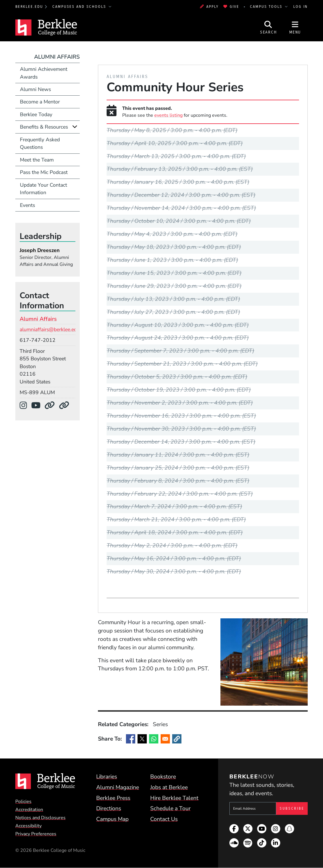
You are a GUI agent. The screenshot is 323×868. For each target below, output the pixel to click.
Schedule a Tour (170, 808)
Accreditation (29, 810)
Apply (209, 7)
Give (231, 7)
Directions (109, 808)
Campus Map (112, 819)
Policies (23, 802)
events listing (168, 115)
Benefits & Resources (44, 127)
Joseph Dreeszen (40, 250)
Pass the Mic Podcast (44, 172)
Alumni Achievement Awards (44, 73)
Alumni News (35, 89)
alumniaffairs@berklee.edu (50, 329)
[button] (177, 739)
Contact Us (164, 819)
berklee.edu (29, 7)
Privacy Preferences (36, 834)
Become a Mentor (40, 102)
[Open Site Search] (268, 27)
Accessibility (28, 826)
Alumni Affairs (57, 57)
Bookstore (163, 777)
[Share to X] (142, 739)
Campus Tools (267, 7)
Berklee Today (36, 114)
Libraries (107, 777)
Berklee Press (113, 798)
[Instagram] (25, 406)
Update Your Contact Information (43, 189)
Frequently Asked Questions (40, 143)
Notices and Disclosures (40, 818)
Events (27, 205)
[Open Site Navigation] (295, 27)
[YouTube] (38, 406)
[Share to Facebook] (131, 739)
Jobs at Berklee (169, 787)
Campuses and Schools (80, 7)
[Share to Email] (165, 739)
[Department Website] (52, 406)
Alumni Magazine (118, 787)
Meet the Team (37, 160)
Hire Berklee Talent (174, 798)
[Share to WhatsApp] (154, 739)
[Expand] (75, 127)
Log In (300, 7)
